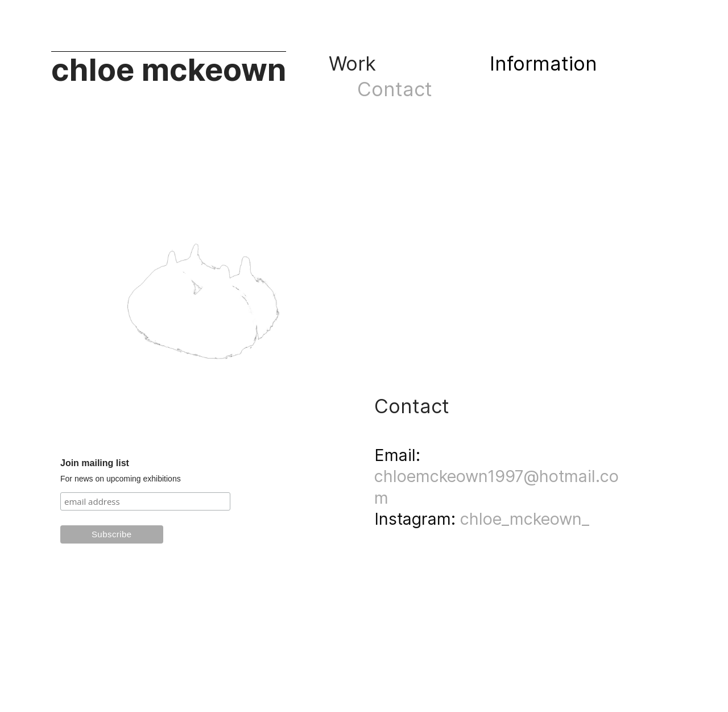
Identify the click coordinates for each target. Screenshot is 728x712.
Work (355, 63)
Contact (400, 89)
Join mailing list (95, 463)
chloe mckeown (169, 70)
